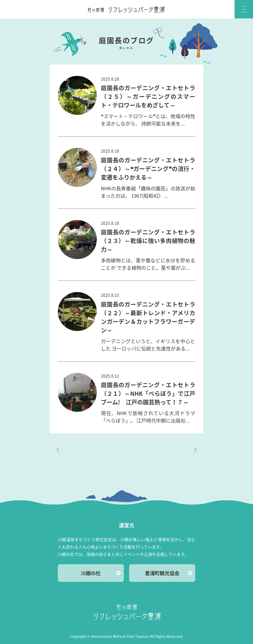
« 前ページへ (58, 450)
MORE (126, 112)
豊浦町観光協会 (162, 573)
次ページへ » (195, 450)
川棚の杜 (91, 573)
